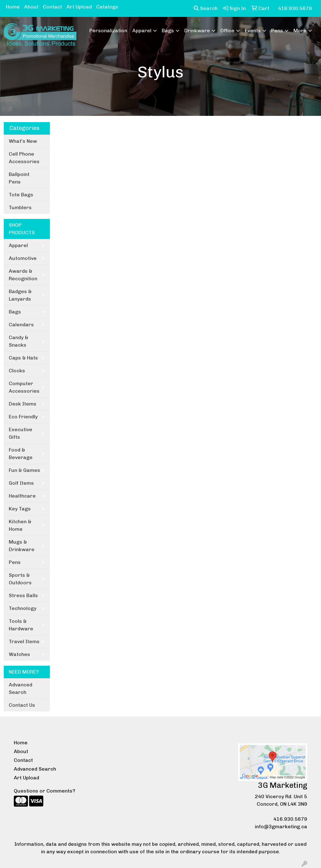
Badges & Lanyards (20, 295)
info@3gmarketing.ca (281, 827)
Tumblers (20, 207)
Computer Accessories (24, 387)
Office (227, 31)
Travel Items (24, 641)
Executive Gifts (21, 433)
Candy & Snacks (18, 341)
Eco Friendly (23, 417)
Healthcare (22, 496)
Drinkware (197, 31)
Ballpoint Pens (19, 178)
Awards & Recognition (23, 275)
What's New (23, 141)
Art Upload (79, 7)
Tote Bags (21, 195)
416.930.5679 (290, 819)
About (31, 7)
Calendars (21, 325)
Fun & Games (24, 470)
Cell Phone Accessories (24, 158)
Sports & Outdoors (20, 579)
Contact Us (22, 705)
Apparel (142, 31)
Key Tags (20, 509)
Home (13, 7)
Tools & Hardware (21, 625)
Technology (23, 608)
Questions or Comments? (45, 791)
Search (206, 8)
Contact (53, 7)
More (300, 31)
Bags (168, 31)
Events (253, 31)
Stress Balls (23, 595)
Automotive (23, 258)
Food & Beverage (21, 454)
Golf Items (21, 483)
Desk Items (23, 404)
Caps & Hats (23, 358)
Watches (19, 654)
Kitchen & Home (20, 525)
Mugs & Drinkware (22, 546)
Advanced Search (21, 688)
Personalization (108, 31)
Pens (277, 31)
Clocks (17, 371)
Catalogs (107, 7)
